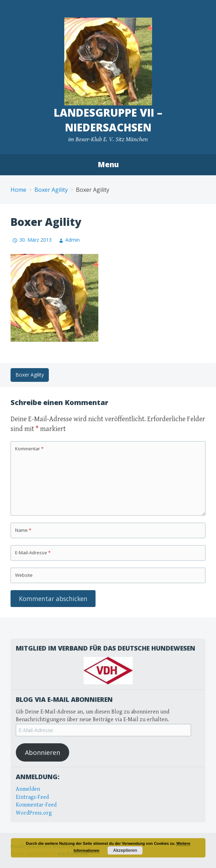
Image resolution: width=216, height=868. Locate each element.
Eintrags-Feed (32, 797)
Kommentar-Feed (36, 805)
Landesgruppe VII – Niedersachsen (108, 120)
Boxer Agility (51, 190)
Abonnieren (42, 752)
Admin (73, 240)
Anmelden (28, 789)
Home (18, 190)
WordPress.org (34, 813)
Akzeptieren (125, 850)
